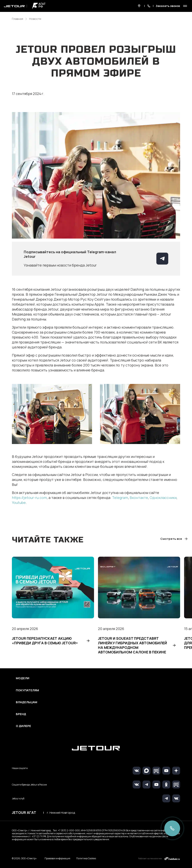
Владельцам (27, 702)
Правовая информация (57, 858)
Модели (23, 678)
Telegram (120, 498)
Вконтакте (139, 498)
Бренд (21, 714)
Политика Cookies (86, 858)
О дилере (23, 726)
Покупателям (27, 690)
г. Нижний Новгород (61, 813)
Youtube (19, 503)
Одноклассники (163, 498)
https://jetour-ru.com (29, 498)
